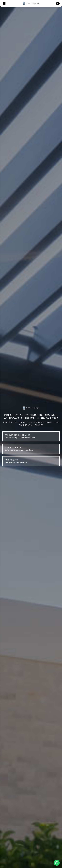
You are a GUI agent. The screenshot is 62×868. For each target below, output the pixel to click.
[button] (4, 4)
